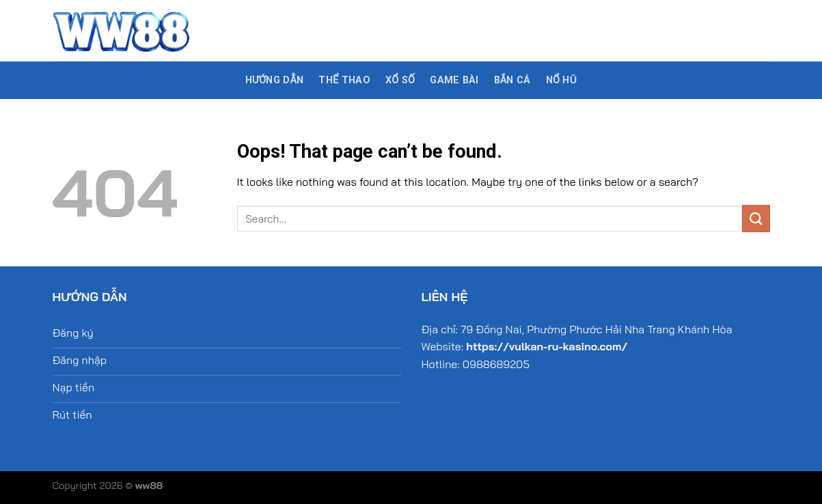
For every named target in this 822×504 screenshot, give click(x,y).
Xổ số (400, 80)
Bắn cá (512, 80)
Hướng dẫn (275, 80)
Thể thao (344, 80)
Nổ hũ (562, 80)
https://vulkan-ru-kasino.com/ (547, 346)
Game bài (454, 80)
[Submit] (756, 218)
